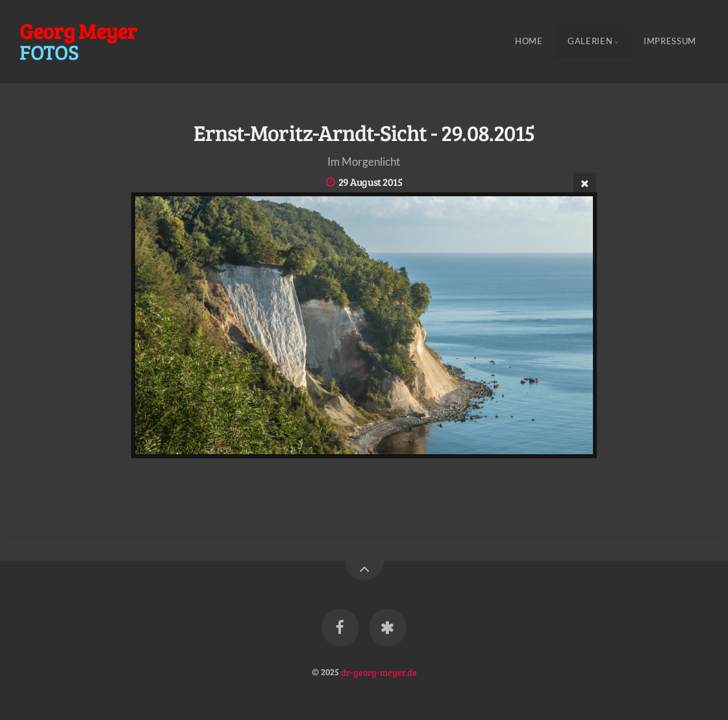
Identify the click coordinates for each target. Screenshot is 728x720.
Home (529, 42)
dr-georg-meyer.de (379, 671)
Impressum (670, 42)
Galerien (590, 42)
